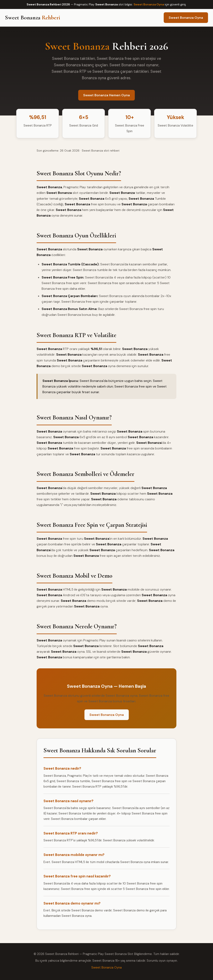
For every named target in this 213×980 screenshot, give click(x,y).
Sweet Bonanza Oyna (149, 4)
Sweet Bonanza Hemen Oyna (106, 95)
